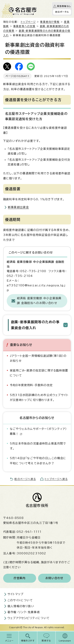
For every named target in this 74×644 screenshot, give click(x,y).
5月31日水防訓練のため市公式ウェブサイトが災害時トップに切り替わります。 (39, 398)
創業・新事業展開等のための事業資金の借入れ (35, 325)
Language (65, 641)
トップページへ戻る (56, 479)
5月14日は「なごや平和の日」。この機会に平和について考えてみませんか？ (38, 461)
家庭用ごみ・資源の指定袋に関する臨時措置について (39, 373)
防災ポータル (62, 12)
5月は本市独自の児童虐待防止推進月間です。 (38, 446)
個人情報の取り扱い (21, 606)
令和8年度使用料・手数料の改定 (31, 385)
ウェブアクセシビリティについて (29, 618)
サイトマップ (15, 594)
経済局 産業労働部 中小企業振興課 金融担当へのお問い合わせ (39, 301)
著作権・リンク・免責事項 (24, 612)
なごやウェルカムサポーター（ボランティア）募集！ (38, 431)
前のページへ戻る (25, 479)
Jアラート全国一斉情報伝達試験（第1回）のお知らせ (38, 358)
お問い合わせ (54, 578)
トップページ (28, 22)
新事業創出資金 (18, 207)
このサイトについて (20, 600)
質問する (46, 641)
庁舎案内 (20, 578)
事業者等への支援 (24, 26)
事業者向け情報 (50, 22)
